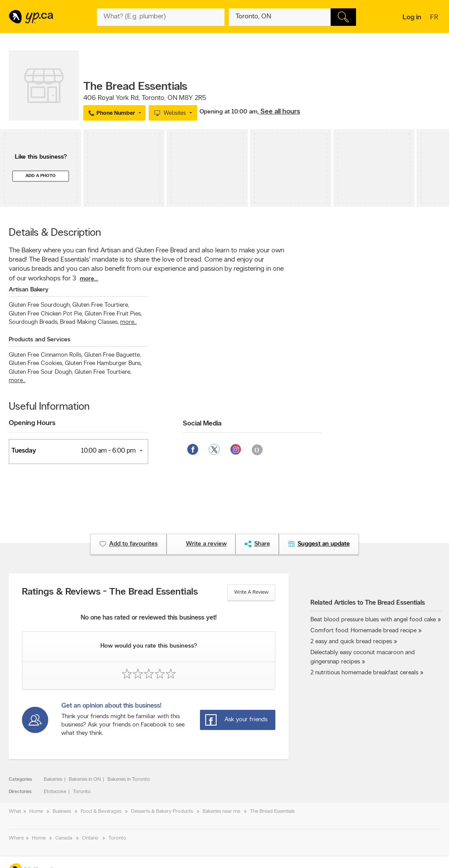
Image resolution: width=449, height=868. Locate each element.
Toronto (82, 792)
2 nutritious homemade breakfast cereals (364, 673)
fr (435, 18)
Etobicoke (55, 792)
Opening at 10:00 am (228, 112)
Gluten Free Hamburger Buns (103, 363)
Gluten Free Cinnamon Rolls (46, 355)
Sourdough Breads (34, 322)
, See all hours (279, 112)
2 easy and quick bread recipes (351, 642)
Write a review (251, 592)
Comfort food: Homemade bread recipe (363, 631)
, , (145, 98)
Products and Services (40, 340)
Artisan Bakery (29, 290)
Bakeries (53, 779)
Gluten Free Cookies (36, 363)
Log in (412, 18)
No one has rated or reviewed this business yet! (149, 618)
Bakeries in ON (85, 779)
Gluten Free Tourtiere (101, 305)
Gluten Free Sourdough (40, 305)
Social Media (202, 424)
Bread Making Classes (89, 322)
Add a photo (41, 176)
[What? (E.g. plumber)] (160, 17)
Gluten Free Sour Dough (41, 372)
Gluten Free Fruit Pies (113, 314)
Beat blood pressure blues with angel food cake (373, 620)
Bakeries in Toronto (129, 779)
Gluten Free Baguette (112, 355)
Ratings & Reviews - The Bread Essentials (110, 592)
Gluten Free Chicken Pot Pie (46, 314)
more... (89, 279)
